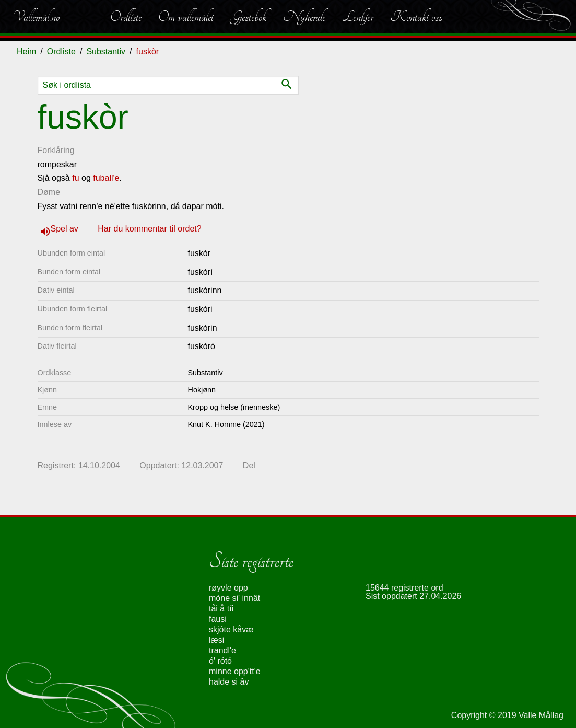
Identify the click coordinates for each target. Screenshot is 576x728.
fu (75, 178)
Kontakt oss (416, 17)
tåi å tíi (221, 609)
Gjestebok (248, 17)
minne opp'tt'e (235, 671)
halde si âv (229, 682)
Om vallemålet (186, 17)
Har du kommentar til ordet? (149, 229)
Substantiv (106, 51)
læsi (216, 640)
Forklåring (56, 150)
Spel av (66, 229)
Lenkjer (358, 17)
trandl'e (222, 650)
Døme (49, 192)
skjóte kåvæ (231, 629)
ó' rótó (220, 661)
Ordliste (126, 17)
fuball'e (106, 178)
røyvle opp (228, 588)
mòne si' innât (234, 598)
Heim (26, 51)
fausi (218, 619)
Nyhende (304, 17)
